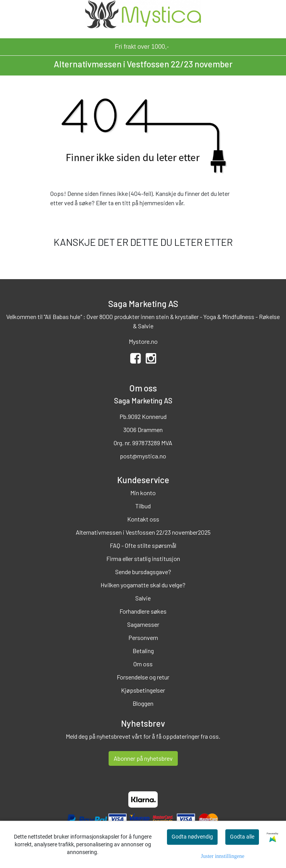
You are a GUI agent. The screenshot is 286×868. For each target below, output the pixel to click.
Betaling (143, 651)
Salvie (143, 598)
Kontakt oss (143, 519)
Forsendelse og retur (143, 677)
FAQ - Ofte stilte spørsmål (143, 545)
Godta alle (242, 837)
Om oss (143, 664)
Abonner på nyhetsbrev (143, 758)
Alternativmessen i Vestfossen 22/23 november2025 (143, 532)
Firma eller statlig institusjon (143, 558)
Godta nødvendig (192, 837)
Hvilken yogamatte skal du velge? (143, 585)
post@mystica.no (143, 456)
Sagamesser (143, 624)
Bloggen (143, 703)
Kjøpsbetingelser (143, 690)
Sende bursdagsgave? (143, 572)
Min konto (143, 493)
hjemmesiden (157, 203)
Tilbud (143, 506)
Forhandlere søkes (143, 611)
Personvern (143, 637)
